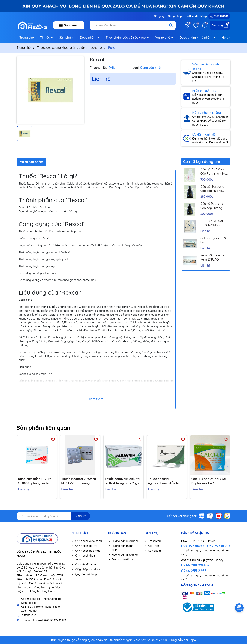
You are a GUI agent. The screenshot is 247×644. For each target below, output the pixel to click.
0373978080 (219, 16)
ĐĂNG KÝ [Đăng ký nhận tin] (80, 516)
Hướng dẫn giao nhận (125, 555)
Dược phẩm (89, 37)
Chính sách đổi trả (86, 546)
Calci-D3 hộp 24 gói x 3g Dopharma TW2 (209, 481)
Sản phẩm (66, 37)
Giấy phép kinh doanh (89, 569)
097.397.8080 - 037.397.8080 (205, 546)
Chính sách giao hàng (89, 541)
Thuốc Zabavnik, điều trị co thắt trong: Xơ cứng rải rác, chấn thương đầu (123, 481)
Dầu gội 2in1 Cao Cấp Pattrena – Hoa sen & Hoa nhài (214, 172)
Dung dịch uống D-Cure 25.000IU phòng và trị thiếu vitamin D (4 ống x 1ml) (35, 481)
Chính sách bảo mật (88, 551)
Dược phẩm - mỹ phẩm (196, 37)
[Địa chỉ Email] (53, 516)
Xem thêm (96, 399)
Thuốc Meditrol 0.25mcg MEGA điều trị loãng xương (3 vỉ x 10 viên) (79, 481)
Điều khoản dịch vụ (123, 560)
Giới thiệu (154, 546)
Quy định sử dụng (86, 574)
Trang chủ (27, 37)
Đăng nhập (175, 16)
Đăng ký (159, 16)
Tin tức (45, 37)
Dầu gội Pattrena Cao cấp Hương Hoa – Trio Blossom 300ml (214, 189)
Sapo (192, 640)
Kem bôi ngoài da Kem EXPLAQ (213, 257)
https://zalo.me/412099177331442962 (43, 620)
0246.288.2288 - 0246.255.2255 (195, 568)
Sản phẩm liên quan (44, 428)
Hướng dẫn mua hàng (125, 541)
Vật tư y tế (163, 37)
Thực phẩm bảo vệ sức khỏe (126, 37)
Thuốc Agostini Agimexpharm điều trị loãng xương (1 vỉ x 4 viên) (167, 481)
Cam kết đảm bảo (86, 564)
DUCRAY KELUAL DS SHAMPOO (212, 223)
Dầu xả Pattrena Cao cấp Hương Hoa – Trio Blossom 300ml (214, 206)
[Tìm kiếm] (171, 25)
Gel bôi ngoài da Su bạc (214, 240)
